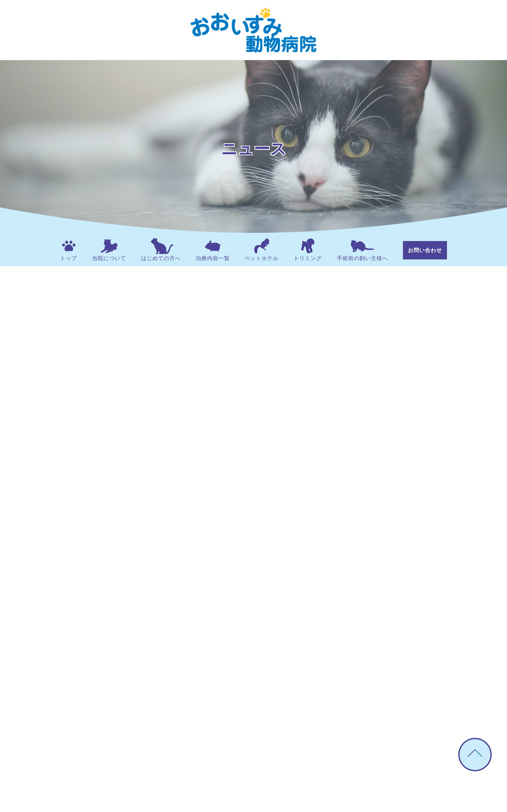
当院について (109, 249)
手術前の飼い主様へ (362, 249)
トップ (69, 249)
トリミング (308, 249)
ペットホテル (262, 249)
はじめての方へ (161, 249)
